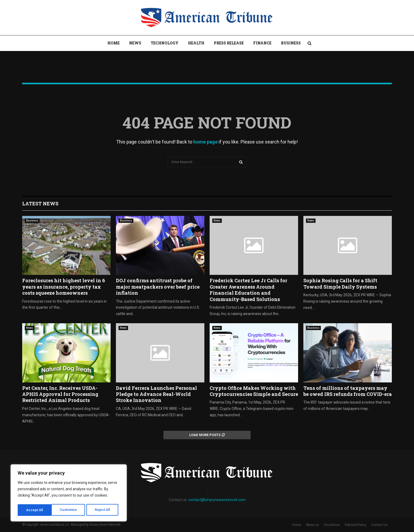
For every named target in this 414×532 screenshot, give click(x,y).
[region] (69, 494)
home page (205, 142)
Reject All (70, 510)
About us (312, 525)
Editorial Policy (356, 525)
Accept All (103, 510)
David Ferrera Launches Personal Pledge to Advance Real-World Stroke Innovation (156, 394)
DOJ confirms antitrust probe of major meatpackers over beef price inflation (158, 287)
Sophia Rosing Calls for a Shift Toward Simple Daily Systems (340, 283)
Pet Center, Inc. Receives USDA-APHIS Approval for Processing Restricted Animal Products (60, 394)
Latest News (40, 203)
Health (196, 43)
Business (291, 43)
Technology (165, 43)
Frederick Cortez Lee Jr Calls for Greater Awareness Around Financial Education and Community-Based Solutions (248, 290)
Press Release (229, 43)
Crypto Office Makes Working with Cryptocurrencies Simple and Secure (254, 391)
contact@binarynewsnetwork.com (217, 500)
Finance (262, 43)
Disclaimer (332, 525)
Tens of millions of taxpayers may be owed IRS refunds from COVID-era (348, 391)
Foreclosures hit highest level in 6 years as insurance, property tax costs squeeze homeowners (64, 287)
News (135, 43)
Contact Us (379, 525)
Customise (35, 510)
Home (114, 43)
